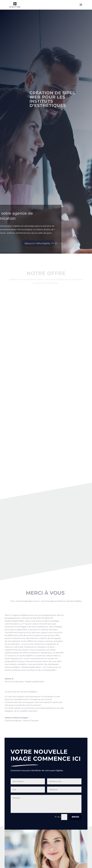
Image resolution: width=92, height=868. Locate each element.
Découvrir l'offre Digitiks (17, 243)
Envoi (75, 817)
